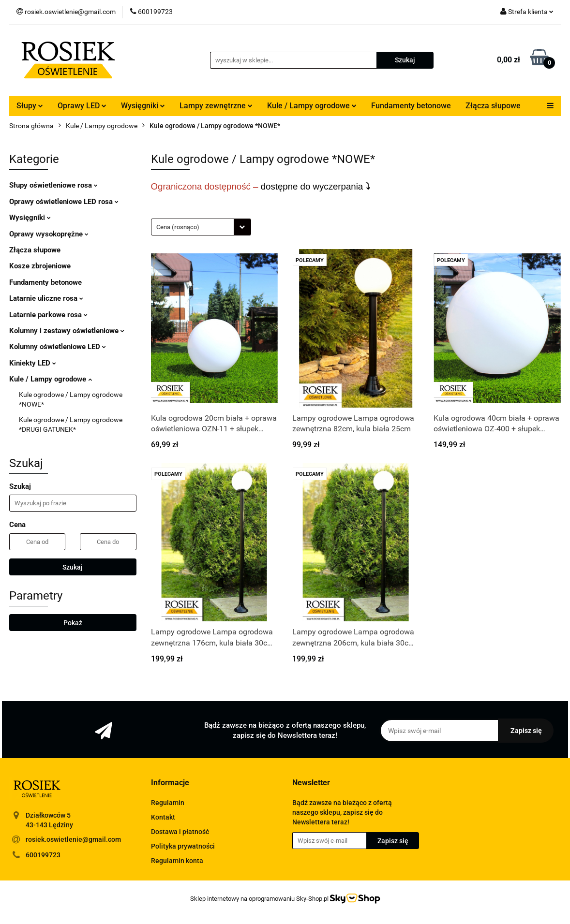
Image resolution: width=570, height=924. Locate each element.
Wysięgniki (143, 106)
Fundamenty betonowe (411, 106)
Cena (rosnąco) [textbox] (178, 227)
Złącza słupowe (493, 106)
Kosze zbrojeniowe (40, 266)
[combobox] (201, 227)
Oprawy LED (82, 106)
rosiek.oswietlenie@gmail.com (73, 839)
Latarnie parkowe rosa (48, 315)
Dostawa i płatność (180, 832)
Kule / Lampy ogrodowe (312, 106)
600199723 (43, 855)
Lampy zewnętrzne (216, 106)
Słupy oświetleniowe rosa (53, 185)
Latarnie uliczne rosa (46, 298)
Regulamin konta (177, 861)
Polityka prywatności (183, 846)
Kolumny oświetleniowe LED (58, 347)
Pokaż (73, 623)
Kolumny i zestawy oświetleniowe (67, 331)
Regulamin (168, 803)
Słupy (30, 106)
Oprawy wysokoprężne (49, 234)
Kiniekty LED (33, 363)
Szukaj (73, 567)
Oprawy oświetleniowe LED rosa (64, 202)
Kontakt (163, 817)
